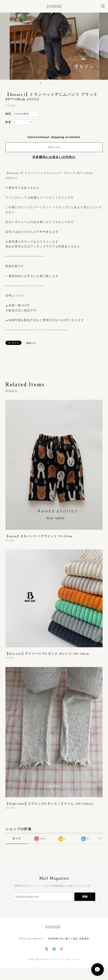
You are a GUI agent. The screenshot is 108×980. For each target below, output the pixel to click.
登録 (85, 897)
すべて (17, 839)
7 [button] (57, 83)
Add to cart (54, 147)
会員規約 (84, 939)
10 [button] (65, 83)
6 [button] (54, 83)
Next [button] (102, 46)
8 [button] (60, 83)
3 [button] (46, 83)
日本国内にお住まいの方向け (54, 157)
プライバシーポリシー (31, 939)
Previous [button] (6, 46)
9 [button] (62, 83)
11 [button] (68, 83)
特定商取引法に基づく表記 (63, 939)
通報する (31, 343)
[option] (54, 46)
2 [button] (43, 83)
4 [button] (49, 83)
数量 (8, 122)
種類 (8, 114)
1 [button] (41, 83)
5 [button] (52, 83)
